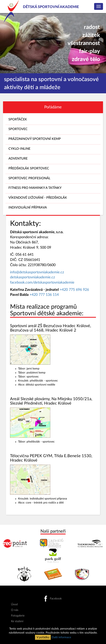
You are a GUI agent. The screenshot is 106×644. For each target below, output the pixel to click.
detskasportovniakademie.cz (32, 277)
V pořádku (43, 637)
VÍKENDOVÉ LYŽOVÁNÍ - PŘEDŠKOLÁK (53, 199)
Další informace (61, 637)
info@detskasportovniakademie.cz (37, 272)
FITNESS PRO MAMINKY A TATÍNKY (53, 189)
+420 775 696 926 (74, 290)
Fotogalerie (18, 616)
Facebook (53, 599)
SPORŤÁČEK (53, 120)
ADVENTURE (53, 159)
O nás (15, 610)
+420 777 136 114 (44, 295)
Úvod (14, 604)
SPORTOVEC (53, 130)
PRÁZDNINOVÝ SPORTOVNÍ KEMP (53, 140)
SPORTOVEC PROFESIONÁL (53, 179)
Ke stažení (17, 621)
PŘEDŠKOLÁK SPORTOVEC (53, 169)
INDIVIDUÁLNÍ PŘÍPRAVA (53, 208)
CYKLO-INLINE (53, 150)
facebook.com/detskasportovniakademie (42, 283)
